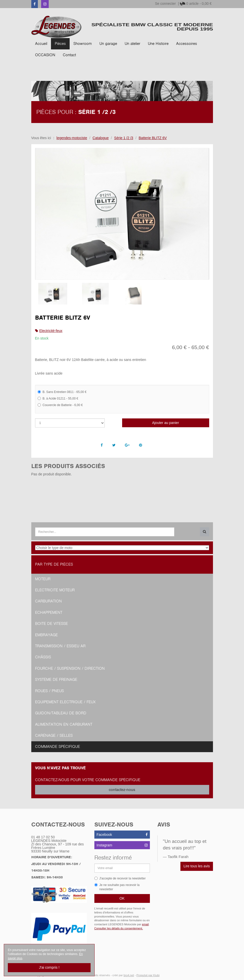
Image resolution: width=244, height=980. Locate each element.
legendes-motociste (72, 138)
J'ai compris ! (49, 967)
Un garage (108, 44)
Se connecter (165, 4)
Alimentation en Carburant (64, 724)
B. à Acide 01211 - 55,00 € (58, 399)
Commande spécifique (58, 747)
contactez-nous (122, 790)
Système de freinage (56, 680)
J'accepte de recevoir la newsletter (120, 878)
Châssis (43, 657)
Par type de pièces (54, 564)
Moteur (43, 579)
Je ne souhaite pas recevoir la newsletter (117, 887)
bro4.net (129, 975)
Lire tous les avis (197, 866)
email (145, 924)
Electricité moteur (55, 590)
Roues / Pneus (49, 691)
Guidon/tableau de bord (61, 713)
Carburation (48, 601)
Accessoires (187, 44)
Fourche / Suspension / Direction (70, 668)
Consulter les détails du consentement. (119, 928)
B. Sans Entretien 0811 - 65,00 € (62, 392)
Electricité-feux (51, 331)
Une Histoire (158, 44)
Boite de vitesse (51, 624)
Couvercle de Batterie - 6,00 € (60, 405)
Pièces (60, 44)
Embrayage (46, 635)
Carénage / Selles (54, 736)
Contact (69, 55)
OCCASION (45, 55)
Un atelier (132, 44)
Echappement (49, 612)
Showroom (83, 44)
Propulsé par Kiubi (148, 975)
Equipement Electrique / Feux (65, 702)
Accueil (41, 44)
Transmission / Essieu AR (60, 646)
